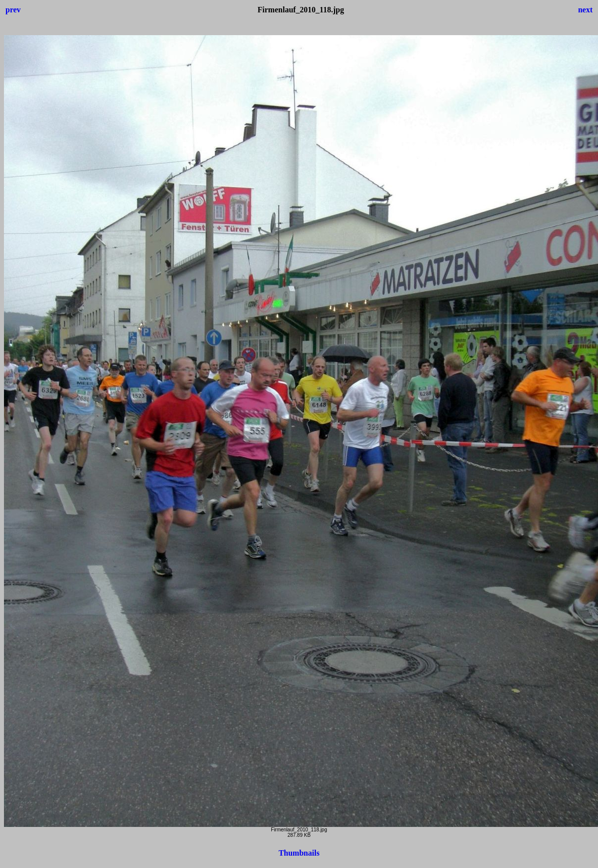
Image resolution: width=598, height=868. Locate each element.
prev (13, 10)
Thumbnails (299, 853)
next (585, 10)
